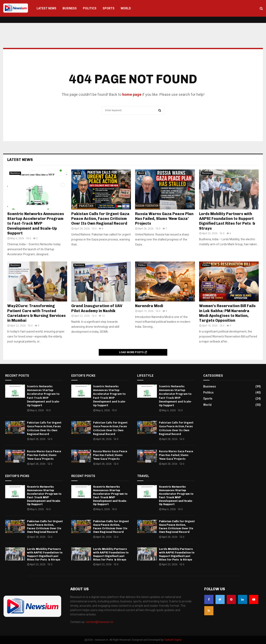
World (126, 8)
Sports (109, 8)
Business (70, 8)
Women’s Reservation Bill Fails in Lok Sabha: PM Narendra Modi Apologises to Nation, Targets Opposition (227, 313)
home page (132, 94)
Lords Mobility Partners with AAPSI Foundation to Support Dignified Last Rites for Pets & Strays (227, 221)
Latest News (46, 8)
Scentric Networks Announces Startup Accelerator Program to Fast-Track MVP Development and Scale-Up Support (36, 224)
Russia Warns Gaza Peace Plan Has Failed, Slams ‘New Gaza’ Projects (164, 219)
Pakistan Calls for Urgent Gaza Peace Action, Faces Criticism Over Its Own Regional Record (100, 219)
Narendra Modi (149, 306)
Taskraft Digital (173, 640)
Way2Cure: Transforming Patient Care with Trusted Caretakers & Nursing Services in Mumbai (36, 313)
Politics (90, 8)
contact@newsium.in (99, 622)
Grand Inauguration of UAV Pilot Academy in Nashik (97, 308)
